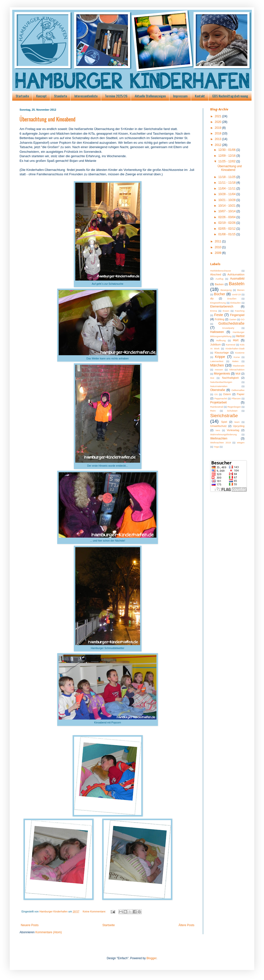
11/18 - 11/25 (227, 177)
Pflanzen (236, 398)
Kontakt (200, 96)
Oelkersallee (238, 390)
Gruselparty (228, 328)
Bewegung (226, 290)
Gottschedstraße (231, 323)
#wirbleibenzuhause (221, 271)
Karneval (231, 345)
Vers (218, 430)
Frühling (220, 319)
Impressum (180, 96)
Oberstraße (218, 390)
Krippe (220, 357)
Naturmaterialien (219, 386)
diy (212, 298)
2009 (219, 253)
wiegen (241, 443)
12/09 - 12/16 (227, 156)
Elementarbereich (222, 307)
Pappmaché (221, 398)
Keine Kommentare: (95, 911)
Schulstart (232, 411)
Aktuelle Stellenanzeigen (150, 96)
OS (216, 394)
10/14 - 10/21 (227, 206)
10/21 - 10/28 (227, 200)
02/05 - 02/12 (227, 229)
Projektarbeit (218, 402)
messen (219, 370)
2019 (219, 128)
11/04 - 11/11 (227, 189)
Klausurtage (222, 353)
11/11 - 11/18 (227, 183)
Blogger (151, 958)
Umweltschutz (218, 426)
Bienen (241, 290)
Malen (235, 361)
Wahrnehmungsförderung (223, 434)
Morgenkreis (222, 374)
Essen (226, 311)
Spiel (224, 422)
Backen (219, 284)
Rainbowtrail (217, 407)
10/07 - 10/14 (227, 211)
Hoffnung (221, 340)
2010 (219, 247)
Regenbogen (234, 407)
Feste (219, 315)
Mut (212, 378)
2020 (219, 122)
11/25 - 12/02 (227, 161)
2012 (219, 145)
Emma (214, 311)
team (237, 422)
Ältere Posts (186, 925)
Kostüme (240, 353)
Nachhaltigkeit (230, 378)
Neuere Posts (30, 925)
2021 (219, 116)
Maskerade (239, 366)
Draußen (232, 299)
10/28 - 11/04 (227, 194)
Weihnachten (219, 438)
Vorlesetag (233, 430)
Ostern (227, 394)
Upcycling (239, 426)
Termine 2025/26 (116, 96)
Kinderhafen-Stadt (235, 348)
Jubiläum (215, 344)
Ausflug (220, 279)
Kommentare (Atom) (49, 932)
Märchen (217, 365)
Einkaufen (236, 303)
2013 (219, 139)
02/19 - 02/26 (227, 223)
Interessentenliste (86, 96)
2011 (219, 241)
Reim (213, 411)
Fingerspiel (237, 315)
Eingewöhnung (218, 303)
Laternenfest (217, 361)
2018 (219, 133)
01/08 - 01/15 (227, 234)
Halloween (217, 332)
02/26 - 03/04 (227, 217)
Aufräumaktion (236, 274)
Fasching (240, 311)
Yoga (216, 447)
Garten (233, 319)
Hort (236, 340)
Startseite (22, 96)
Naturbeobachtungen (221, 382)
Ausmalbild (237, 279)
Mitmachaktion (237, 370)
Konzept (41, 96)
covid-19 (236, 294)
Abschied (216, 274)
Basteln (237, 284)
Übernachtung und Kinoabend (48, 119)
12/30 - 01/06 (227, 150)
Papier (241, 394)
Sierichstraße (224, 416)
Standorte (60, 96)
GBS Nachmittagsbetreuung (230, 96)
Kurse (237, 357)
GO (243, 319)
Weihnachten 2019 (220, 443)
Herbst (240, 336)
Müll (238, 374)
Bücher (220, 294)
